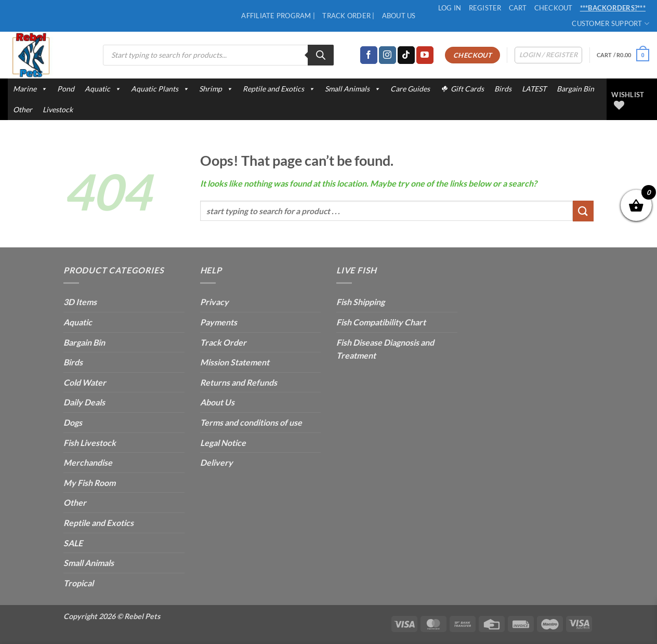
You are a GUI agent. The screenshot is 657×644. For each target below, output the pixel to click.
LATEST (534, 89)
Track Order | (348, 16)
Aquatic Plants (160, 89)
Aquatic (103, 89)
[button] (623, 55)
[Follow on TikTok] (406, 55)
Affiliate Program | (278, 16)
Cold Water (85, 382)
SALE (73, 543)
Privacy (214, 302)
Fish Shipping (360, 302)
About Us (399, 16)
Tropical (78, 583)
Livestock (58, 109)
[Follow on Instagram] (387, 55)
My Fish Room (89, 483)
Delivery (216, 462)
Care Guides (410, 89)
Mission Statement (235, 362)
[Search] (321, 55)
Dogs (73, 422)
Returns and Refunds (239, 382)
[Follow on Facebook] (369, 55)
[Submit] (583, 211)
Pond (66, 89)
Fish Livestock (90, 443)
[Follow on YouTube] (425, 55)
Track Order (223, 342)
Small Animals (352, 89)
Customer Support (610, 24)
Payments (219, 322)
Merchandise (88, 462)
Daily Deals (84, 402)
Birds (503, 89)
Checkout (554, 8)
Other (23, 109)
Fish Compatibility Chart (381, 322)
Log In (450, 8)
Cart (518, 8)
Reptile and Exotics (279, 89)
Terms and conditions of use (251, 422)
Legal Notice (223, 443)
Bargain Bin (575, 89)
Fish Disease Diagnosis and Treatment (385, 349)
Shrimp (216, 89)
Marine (30, 89)
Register (485, 8)
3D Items (80, 302)
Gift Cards (467, 89)
